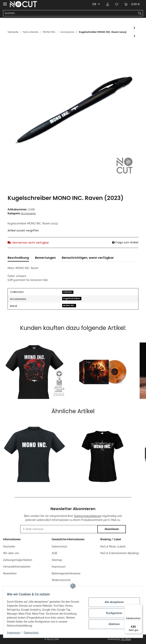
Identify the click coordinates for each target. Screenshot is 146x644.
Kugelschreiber (72, 298)
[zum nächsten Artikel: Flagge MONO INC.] (134, 28)
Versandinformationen (17, 567)
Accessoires (28, 213)
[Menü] (140, 607)
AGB (54, 553)
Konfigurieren (112, 613)
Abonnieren (112, 529)
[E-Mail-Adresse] (59, 529)
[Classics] (68, 292)
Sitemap (57, 560)
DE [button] (94, 4)
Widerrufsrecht (61, 580)
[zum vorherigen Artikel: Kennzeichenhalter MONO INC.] (134, 36)
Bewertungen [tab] (45, 258)
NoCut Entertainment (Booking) (120, 553)
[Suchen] (70, 13)
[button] (108, 4)
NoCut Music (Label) (113, 546)
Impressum (59, 567)
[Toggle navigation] (5, 2)
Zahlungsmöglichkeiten (18, 560)
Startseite (9, 546)
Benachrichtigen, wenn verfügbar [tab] (88, 258)
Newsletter (10, 573)
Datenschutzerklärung (88, 516)
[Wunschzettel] (117, 4)
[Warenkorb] (132, 4)
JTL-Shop (126, 639)
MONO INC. (69, 305)
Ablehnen (112, 624)
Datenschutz (60, 546)
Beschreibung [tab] (18, 258)
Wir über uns (11, 553)
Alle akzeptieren (112, 602)
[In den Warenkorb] (11, 47)
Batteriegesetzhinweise (66, 573)
